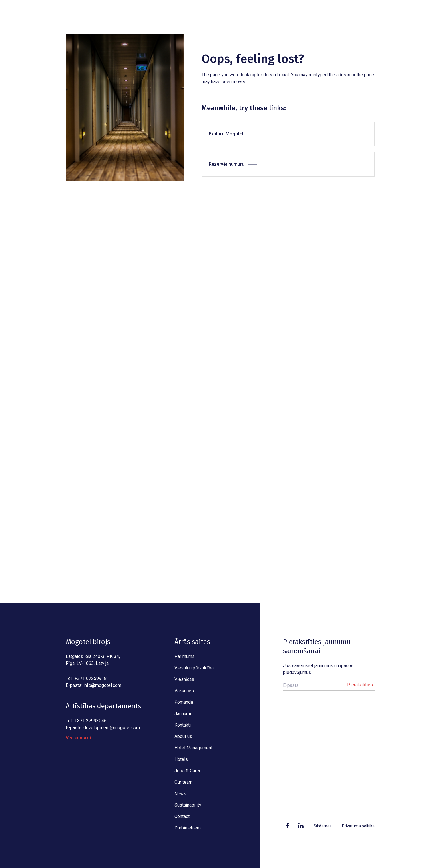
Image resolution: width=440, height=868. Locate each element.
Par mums (185, 656)
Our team (183, 782)
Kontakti (183, 725)
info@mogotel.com (102, 685)
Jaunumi (183, 714)
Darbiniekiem (188, 828)
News (180, 794)
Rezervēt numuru (227, 164)
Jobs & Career (189, 771)
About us (183, 736)
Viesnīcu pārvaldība (194, 668)
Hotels (181, 759)
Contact (182, 816)
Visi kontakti (78, 738)
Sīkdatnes (323, 826)
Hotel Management (193, 748)
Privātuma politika (358, 826)
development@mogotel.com (112, 728)
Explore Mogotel (226, 134)
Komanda (184, 702)
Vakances (184, 691)
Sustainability (188, 805)
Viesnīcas (184, 679)
